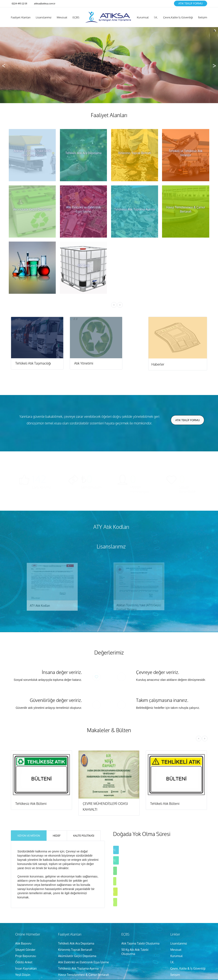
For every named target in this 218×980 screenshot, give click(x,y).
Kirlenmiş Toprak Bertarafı (75, 949)
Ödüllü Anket (24, 961)
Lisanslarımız (179, 942)
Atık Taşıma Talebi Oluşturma (140, 942)
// (37, 319)
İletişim (175, 974)
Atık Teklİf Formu (191, 3)
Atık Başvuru (23, 942)
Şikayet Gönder (25, 949)
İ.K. (172, 961)
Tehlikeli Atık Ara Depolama (76, 942)
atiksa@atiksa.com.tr (45, 4)
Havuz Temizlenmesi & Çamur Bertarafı (83, 974)
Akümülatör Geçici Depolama (77, 955)
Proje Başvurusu (26, 955)
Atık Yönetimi (84, 363)
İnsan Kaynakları (26, 967)
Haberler (158, 364)
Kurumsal (177, 955)
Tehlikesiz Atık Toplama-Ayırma (78, 967)
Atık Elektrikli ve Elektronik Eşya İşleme (83, 961)
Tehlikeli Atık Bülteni (165, 803)
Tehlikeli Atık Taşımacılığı (33, 363)
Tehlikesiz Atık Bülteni (31, 803)
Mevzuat (176, 949)
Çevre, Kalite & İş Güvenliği (188, 967)
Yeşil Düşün (23, 974)
